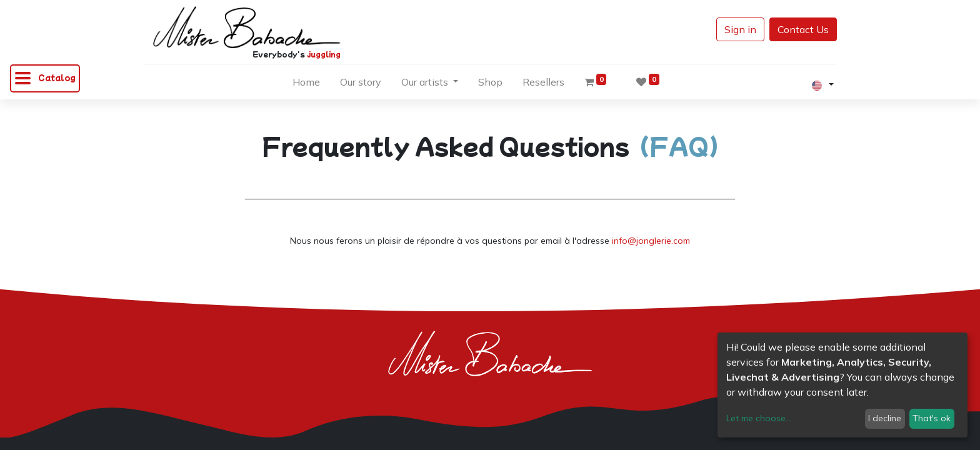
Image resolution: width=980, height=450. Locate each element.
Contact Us (803, 29)
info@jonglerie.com (651, 241)
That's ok (932, 418)
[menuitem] (306, 84)
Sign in (740, 29)
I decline (885, 418)
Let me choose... (759, 418)
